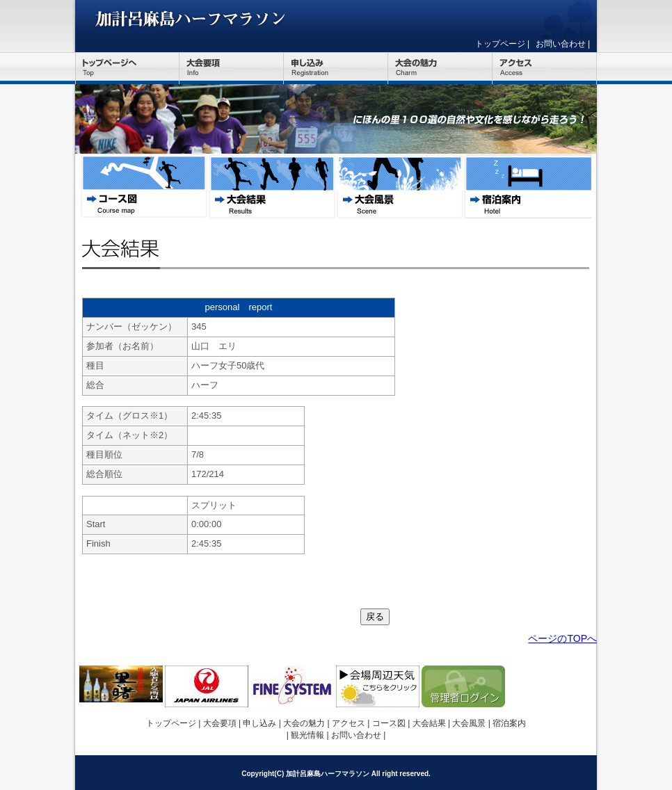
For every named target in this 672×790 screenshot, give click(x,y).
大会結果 (272, 186)
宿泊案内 (528, 186)
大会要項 (232, 68)
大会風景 (400, 186)
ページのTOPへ (562, 638)
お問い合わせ (561, 44)
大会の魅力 (440, 68)
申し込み (336, 68)
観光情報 (307, 735)
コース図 (144, 186)
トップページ (500, 44)
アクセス (545, 68)
